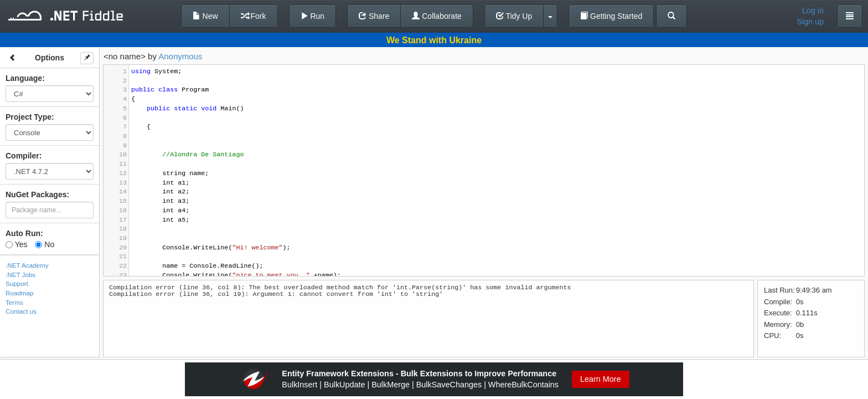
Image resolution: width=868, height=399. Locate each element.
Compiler (22, 156)
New (205, 16)
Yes (16, 244)
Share (374, 16)
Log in (813, 11)
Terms (14, 302)
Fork (254, 16)
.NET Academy (27, 265)
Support (17, 283)
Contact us (21, 311)
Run (313, 16)
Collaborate (437, 16)
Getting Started (611, 16)
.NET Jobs (20, 275)
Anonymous (180, 56)
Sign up (810, 22)
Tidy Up (514, 16)
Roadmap (20, 293)
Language (24, 78)
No (45, 244)
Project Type (29, 117)
